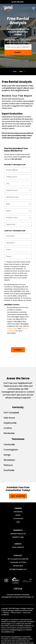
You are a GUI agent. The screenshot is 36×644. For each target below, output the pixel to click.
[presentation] (19, 342)
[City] (18, 184)
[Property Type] (18, 218)
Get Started (18, 496)
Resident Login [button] (18, 537)
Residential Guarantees (21, 71)
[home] (7, 8)
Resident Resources (18, 534)
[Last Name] (18, 243)
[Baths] (18, 211)
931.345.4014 (19, 2)
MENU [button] (34, 8)
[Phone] (18, 256)
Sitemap (6, 613)
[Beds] (18, 204)
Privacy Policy (12, 328)
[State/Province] (18, 190)
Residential (18, 512)
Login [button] (18, 522)
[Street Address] (18, 170)
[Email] (18, 250)
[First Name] (18, 236)
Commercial (18, 518)
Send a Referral (18, 547)
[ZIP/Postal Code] (18, 197)
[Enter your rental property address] (18, 47)
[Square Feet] (18, 224)
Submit (18, 52)
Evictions (15, 71)
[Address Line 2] (18, 177)
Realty (18, 515)
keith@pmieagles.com (18, 569)
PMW (31, 611)
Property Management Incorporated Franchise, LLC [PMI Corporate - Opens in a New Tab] (18, 596)
